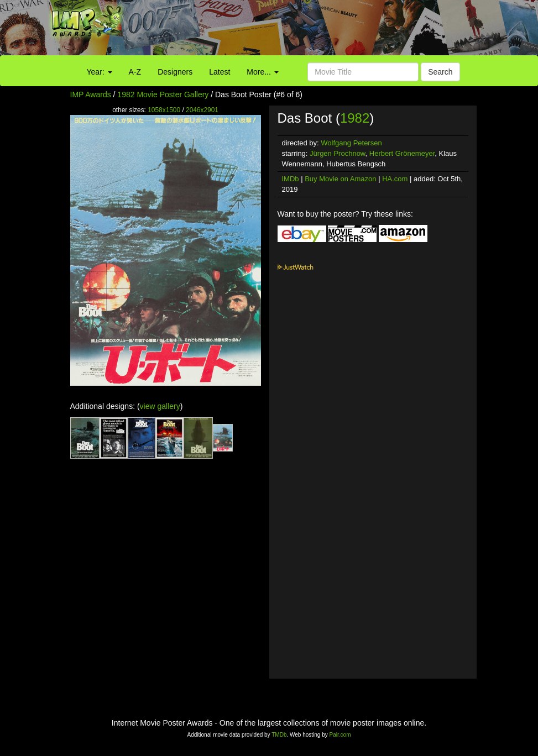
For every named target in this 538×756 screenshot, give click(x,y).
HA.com (395, 179)
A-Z (135, 72)
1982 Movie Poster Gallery (163, 95)
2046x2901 (202, 110)
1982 (355, 118)
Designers (175, 72)
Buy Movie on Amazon (340, 179)
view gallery (160, 406)
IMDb (291, 179)
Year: (100, 72)
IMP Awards (91, 95)
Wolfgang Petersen (351, 143)
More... (262, 72)
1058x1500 (164, 110)
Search (440, 72)
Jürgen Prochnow (337, 153)
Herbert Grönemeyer (402, 153)
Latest (220, 72)
